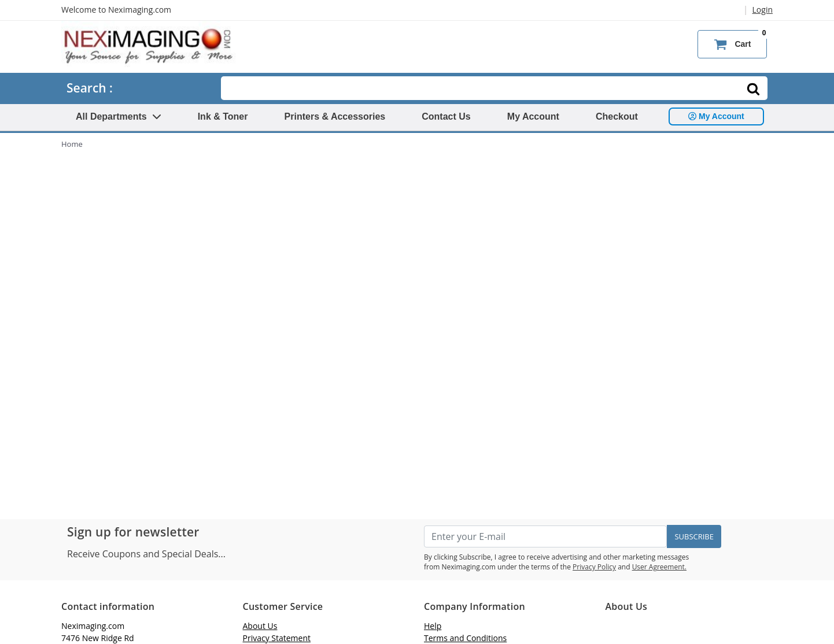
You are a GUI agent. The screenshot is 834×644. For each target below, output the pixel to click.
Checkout (617, 116)
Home (72, 144)
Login (763, 10)
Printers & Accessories (335, 116)
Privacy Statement (277, 638)
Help (433, 626)
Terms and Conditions (465, 638)
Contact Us (446, 116)
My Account (533, 116)
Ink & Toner (223, 116)
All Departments (119, 116)
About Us (260, 626)
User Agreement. (659, 567)
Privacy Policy (594, 567)
